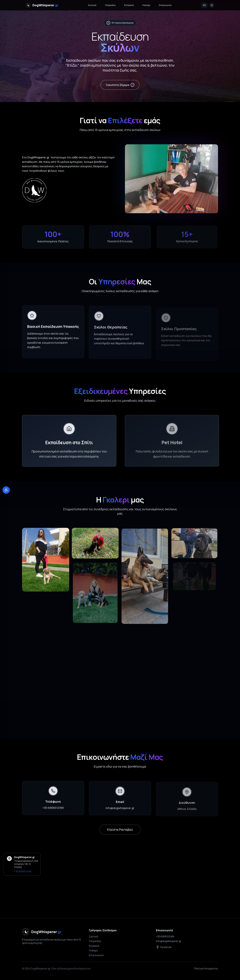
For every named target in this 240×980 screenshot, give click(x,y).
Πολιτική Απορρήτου (206, 969)
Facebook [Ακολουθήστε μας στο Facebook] (164, 947)
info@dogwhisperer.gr (169, 941)
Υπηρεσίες (110, 5)
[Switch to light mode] (212, 5)
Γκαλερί (146, 5)
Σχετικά (92, 5)
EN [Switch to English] (204, 5)
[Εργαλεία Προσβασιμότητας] (6, 490)
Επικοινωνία (165, 5)
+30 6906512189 (53, 812)
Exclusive (129, 5)
